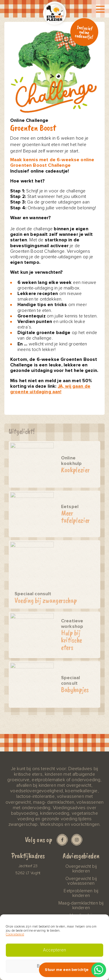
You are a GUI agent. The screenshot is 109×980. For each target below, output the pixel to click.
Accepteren (54, 950)
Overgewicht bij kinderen (81, 869)
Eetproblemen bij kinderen (81, 893)
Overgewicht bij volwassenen (81, 881)
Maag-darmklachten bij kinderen (81, 905)
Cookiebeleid (15, 934)
